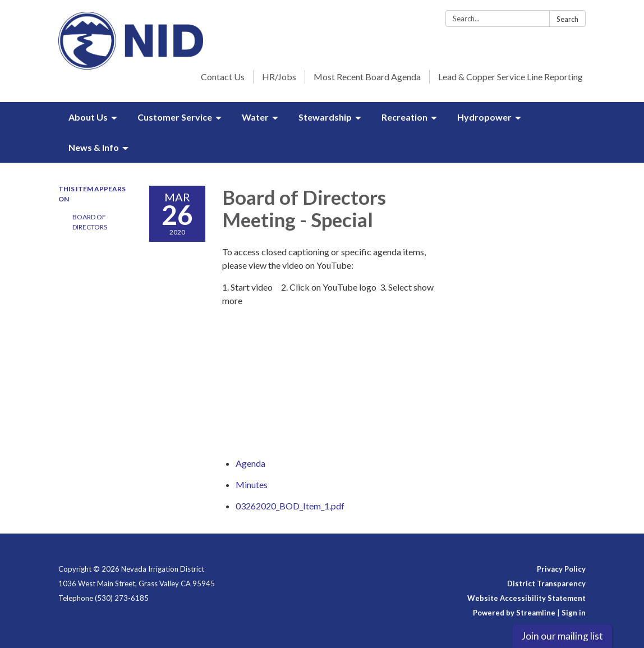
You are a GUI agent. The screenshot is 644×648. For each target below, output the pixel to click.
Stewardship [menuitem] (325, 117)
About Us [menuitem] (88, 117)
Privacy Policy (561, 569)
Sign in (574, 613)
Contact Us (223, 77)
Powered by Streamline (514, 613)
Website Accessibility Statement (526, 598)
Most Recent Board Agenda (367, 77)
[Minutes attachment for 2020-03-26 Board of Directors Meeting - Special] (252, 484)
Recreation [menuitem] (404, 117)
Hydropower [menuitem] (484, 117)
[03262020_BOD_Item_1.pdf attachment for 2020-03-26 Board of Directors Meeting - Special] (290, 506)
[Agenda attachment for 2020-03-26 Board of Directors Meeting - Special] (250, 463)
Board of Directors (90, 222)
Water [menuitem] (255, 117)
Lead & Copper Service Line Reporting (510, 77)
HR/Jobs (279, 77)
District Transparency (546, 583)
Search (567, 19)
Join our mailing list (562, 636)
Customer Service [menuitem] (175, 117)
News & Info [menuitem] (94, 147)
